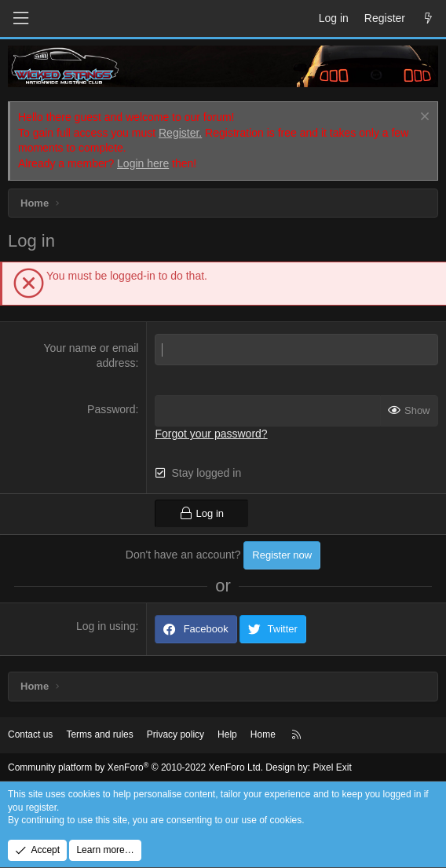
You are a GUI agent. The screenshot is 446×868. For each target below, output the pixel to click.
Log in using (106, 626)
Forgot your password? (211, 434)
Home (263, 734)
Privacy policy (175, 734)
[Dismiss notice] (423, 118)
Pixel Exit (332, 767)
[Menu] (20, 18)
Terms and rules (99, 734)
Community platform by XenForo (135, 767)
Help (227, 734)
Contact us (30, 734)
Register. (180, 133)
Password (111, 409)
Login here (143, 163)
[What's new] (428, 19)
